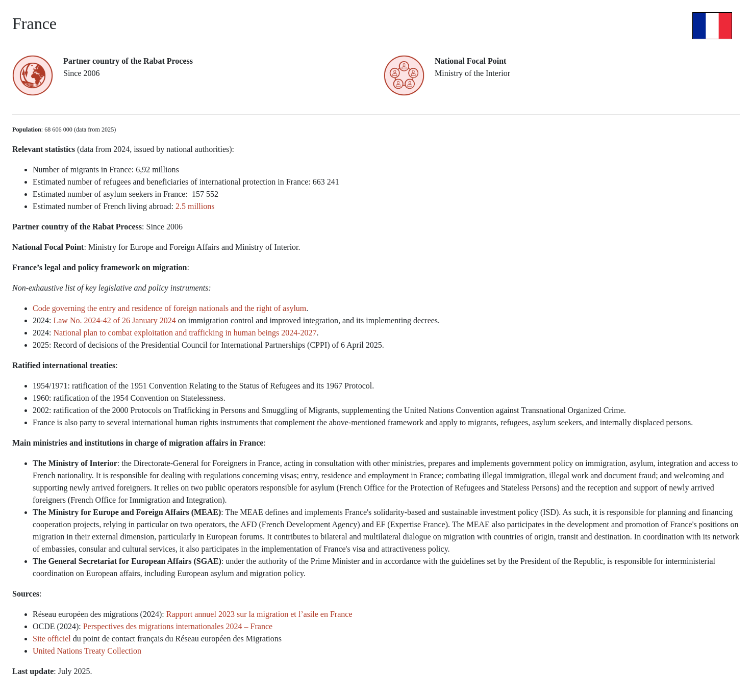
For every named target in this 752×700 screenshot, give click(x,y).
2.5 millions (196, 206)
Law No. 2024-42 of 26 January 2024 (114, 320)
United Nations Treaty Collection (87, 651)
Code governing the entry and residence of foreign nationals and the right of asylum (169, 308)
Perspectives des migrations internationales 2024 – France (178, 626)
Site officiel (52, 639)
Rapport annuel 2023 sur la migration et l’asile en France (260, 614)
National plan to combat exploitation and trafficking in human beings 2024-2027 (185, 333)
